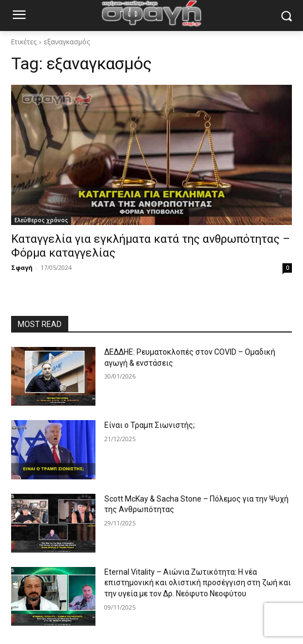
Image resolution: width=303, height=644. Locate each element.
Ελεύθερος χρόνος (41, 220)
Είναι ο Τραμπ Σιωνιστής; (150, 425)
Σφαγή (22, 267)
